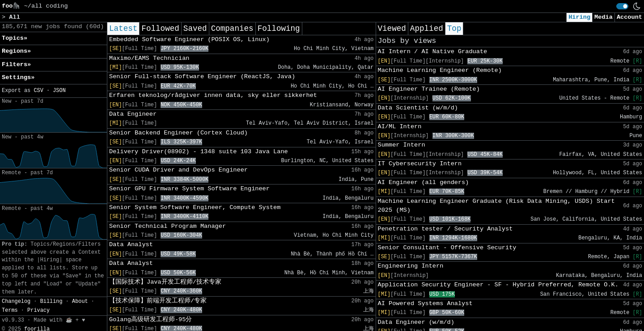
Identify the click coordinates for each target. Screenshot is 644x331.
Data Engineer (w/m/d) (416, 322)
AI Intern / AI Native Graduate (433, 52)
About (80, 302)
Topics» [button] (15, 38)
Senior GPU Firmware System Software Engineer (189, 189)
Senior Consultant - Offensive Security (447, 248)
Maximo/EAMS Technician (149, 58)
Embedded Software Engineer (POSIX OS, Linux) (189, 40)
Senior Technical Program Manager (167, 226)
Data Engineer (133, 114)
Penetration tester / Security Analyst (445, 229)
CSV (38, 91)
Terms (10, 310)
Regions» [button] (16, 51)
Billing (51, 302)
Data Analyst (131, 245)
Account (629, 17)
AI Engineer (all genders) (424, 182)
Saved (195, 29)
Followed (160, 29)
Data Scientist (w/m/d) (418, 108)
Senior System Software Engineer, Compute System (195, 207)
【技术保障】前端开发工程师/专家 (158, 301)
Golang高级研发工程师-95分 (150, 320)
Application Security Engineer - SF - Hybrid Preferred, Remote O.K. (498, 285)
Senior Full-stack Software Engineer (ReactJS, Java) (202, 77)
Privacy (38, 310)
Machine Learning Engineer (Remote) (440, 70)
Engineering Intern (411, 266)
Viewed (392, 29)
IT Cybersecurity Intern (420, 164)
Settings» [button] (18, 78)
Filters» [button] (16, 65)
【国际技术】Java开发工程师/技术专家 (165, 282)
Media (604, 17)
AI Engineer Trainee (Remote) (429, 89)
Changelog (16, 302)
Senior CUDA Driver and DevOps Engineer (178, 170)
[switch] (622, 6)
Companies (232, 29)
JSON (59, 91)
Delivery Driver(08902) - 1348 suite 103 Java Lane (199, 152)
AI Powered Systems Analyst (425, 304)
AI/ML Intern (400, 127)
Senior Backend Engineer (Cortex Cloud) (178, 133)
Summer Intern (402, 145)
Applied (427, 29)
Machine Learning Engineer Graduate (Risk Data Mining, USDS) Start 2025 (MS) (496, 206)
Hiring (579, 17)
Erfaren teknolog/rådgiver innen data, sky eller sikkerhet (213, 95)
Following (279, 29)
